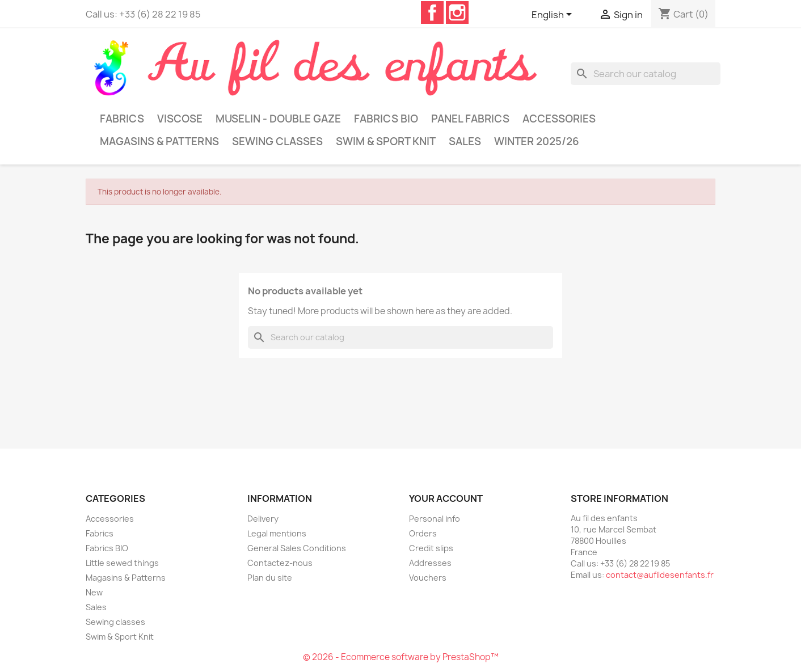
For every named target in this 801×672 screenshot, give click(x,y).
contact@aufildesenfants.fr (660, 575)
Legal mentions (277, 533)
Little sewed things (122, 563)
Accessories (559, 119)
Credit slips (431, 548)
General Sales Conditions (297, 548)
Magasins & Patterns (159, 141)
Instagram (457, 12)
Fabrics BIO (386, 119)
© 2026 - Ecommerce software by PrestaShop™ (401, 657)
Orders (423, 533)
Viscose (180, 119)
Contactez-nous (280, 563)
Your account (446, 498)
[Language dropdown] (554, 15)
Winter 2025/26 (537, 141)
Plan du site (270, 578)
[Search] (646, 74)
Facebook (432, 12)
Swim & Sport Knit (386, 141)
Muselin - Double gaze (278, 119)
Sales (465, 141)
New (94, 592)
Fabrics (122, 119)
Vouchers (428, 578)
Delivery (263, 519)
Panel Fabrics (470, 119)
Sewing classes (277, 141)
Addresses (430, 563)
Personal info (435, 519)
